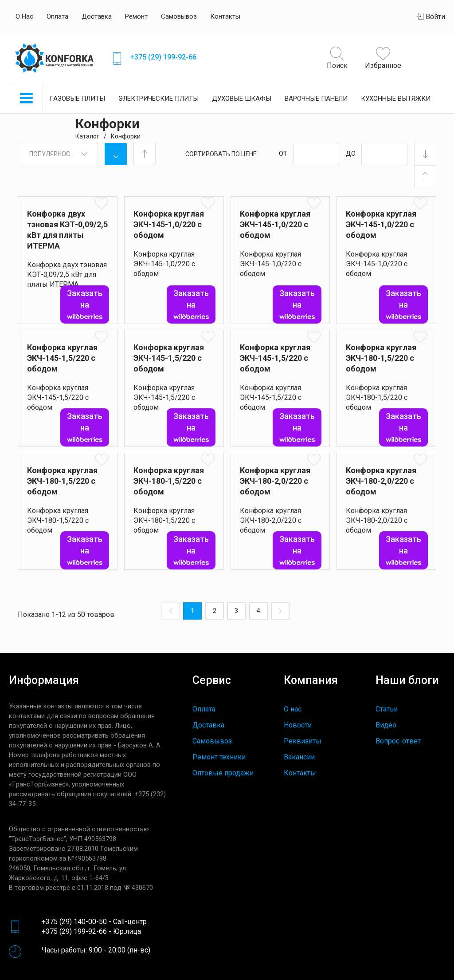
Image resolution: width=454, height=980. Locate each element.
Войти (431, 17)
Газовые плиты (77, 99)
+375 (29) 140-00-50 (74, 922)
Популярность (54, 154)
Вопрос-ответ (398, 741)
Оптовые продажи (223, 773)
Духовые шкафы (242, 99)
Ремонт (136, 16)
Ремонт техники (219, 757)
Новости (298, 725)
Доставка (97, 16)
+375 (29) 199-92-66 (163, 57)
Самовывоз (179, 16)
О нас (24, 16)
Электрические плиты (159, 99)
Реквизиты (303, 741)
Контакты (225, 16)
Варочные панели (316, 99)
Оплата (57, 16)
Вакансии (299, 757)
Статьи (387, 709)
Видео (386, 725)
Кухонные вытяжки (396, 99)
